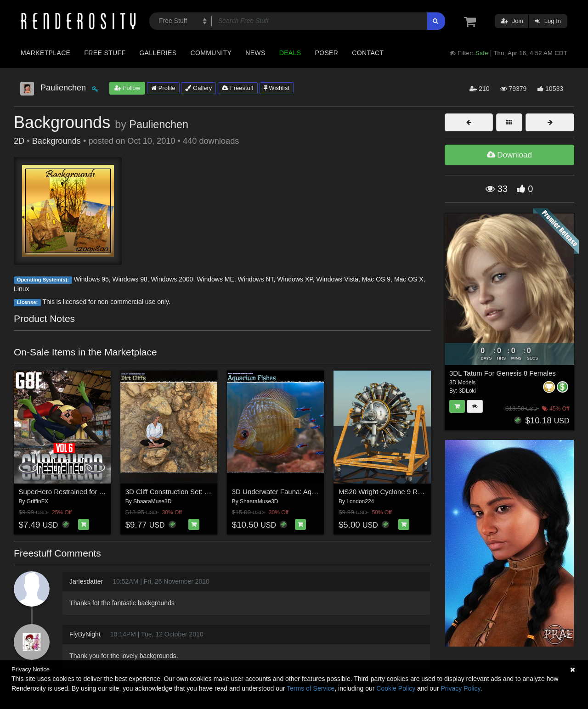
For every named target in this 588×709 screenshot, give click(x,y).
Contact (368, 53)
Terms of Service (311, 688)
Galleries (158, 53)
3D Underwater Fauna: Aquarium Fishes (294, 492)
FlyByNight (85, 634)
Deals (290, 53)
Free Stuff (105, 53)
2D (19, 141)
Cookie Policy (396, 688)
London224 (360, 501)
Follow (127, 88)
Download (509, 155)
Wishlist (277, 88)
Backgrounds (57, 141)
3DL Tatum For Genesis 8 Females (503, 373)
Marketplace (45, 53)
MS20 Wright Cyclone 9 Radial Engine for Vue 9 (412, 492)
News (255, 53)
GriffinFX (37, 501)
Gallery (198, 88)
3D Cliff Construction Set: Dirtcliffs (177, 492)
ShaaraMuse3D (152, 501)
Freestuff (238, 88)
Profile (163, 88)
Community (211, 53)
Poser (326, 53)
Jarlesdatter (86, 581)
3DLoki (467, 391)
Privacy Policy (460, 688)
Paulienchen (159, 124)
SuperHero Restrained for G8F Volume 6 (81, 492)
